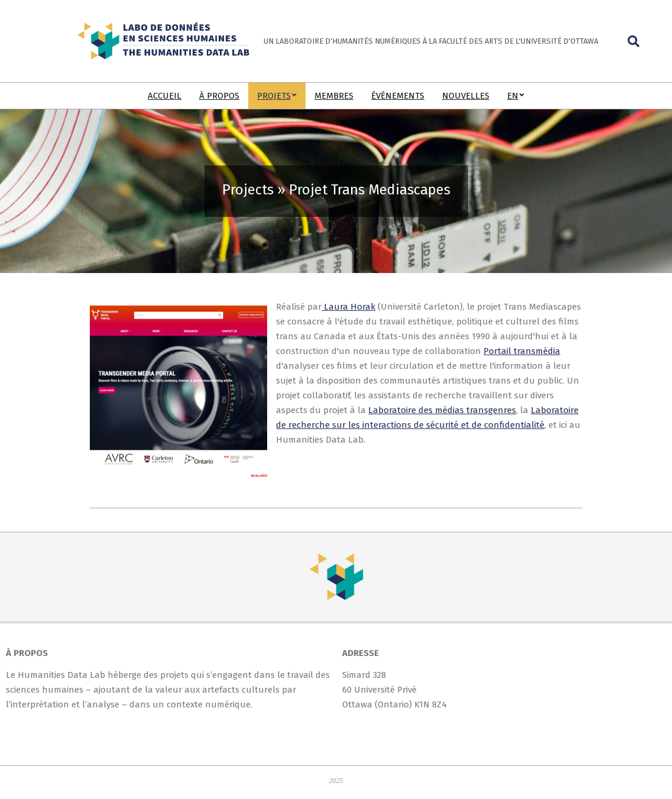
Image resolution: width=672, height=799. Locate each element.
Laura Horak (348, 307)
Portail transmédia (522, 351)
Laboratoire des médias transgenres (442, 410)
